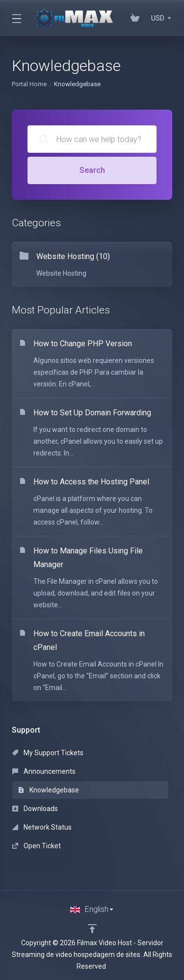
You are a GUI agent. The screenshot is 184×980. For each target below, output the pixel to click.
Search (92, 170)
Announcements (44, 771)
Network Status (42, 827)
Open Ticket (37, 846)
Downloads (35, 809)
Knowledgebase (49, 790)
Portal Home (29, 84)
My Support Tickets (48, 753)
